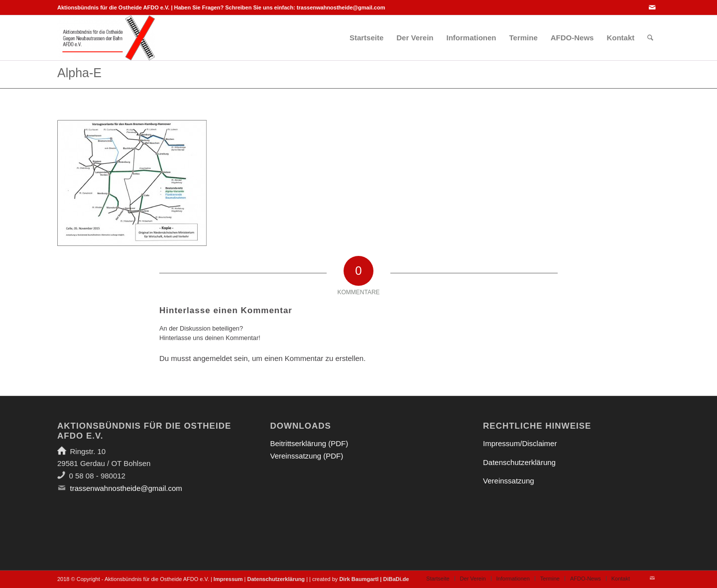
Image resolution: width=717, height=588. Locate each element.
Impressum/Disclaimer (520, 443)
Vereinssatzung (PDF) (307, 456)
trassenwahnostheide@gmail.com (341, 7)
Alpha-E (79, 73)
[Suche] (650, 38)
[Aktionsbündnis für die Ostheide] (106, 38)
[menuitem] (366, 38)
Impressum (228, 579)
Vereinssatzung (509, 481)
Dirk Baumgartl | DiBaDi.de (374, 579)
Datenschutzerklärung (519, 462)
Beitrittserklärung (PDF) (309, 443)
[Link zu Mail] (652, 7)
